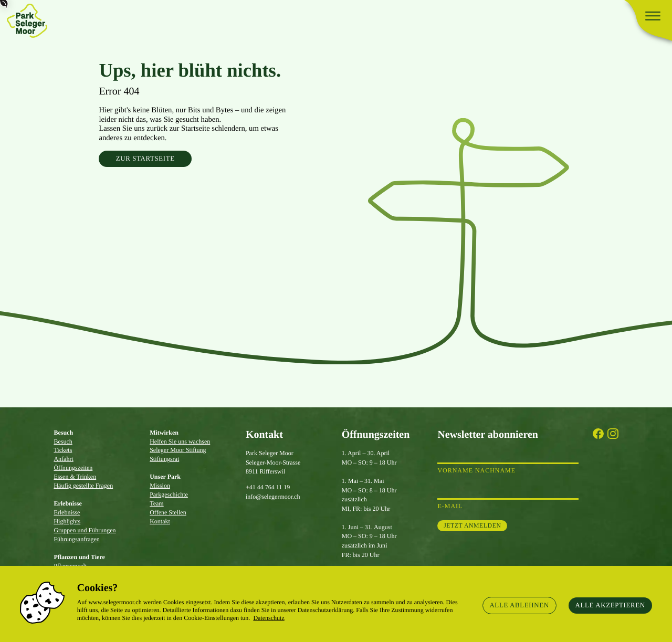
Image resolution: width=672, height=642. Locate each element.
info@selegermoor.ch (273, 497)
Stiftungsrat (164, 459)
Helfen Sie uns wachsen (180, 441)
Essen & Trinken (75, 477)
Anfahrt (63, 459)
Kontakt (160, 521)
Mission (160, 486)
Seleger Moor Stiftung (178, 450)
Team (157, 503)
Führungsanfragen (76, 539)
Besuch (63, 441)
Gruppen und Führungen (85, 530)
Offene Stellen (168, 512)
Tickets (63, 450)
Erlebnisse (67, 512)
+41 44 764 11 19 (268, 487)
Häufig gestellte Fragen (83, 486)
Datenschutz (269, 618)
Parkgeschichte (169, 494)
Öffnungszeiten (73, 468)
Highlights (67, 521)
